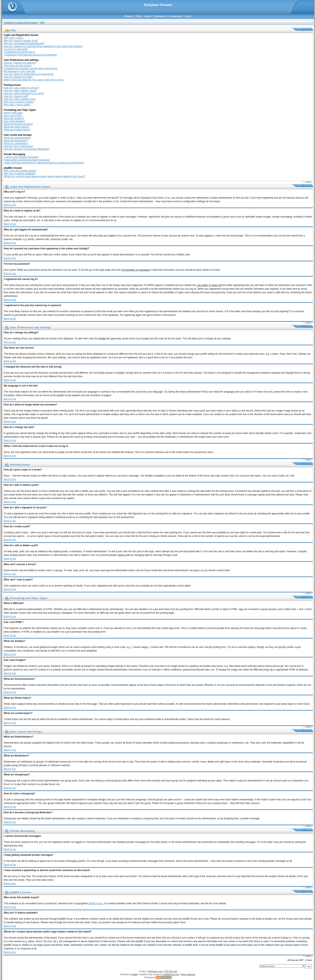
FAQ (139, 16)
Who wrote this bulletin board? (20, 171)
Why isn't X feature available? (20, 174)
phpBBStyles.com (171, 974)
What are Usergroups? (16, 143)
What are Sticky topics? (16, 127)
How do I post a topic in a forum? (21, 88)
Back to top (10, 205)
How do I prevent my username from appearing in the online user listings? (43, 46)
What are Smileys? (14, 118)
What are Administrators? (17, 138)
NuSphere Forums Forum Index (21, 23)
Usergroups (176, 16)
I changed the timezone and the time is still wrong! (31, 68)
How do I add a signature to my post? (24, 93)
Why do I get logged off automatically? (24, 44)
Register (129, 16)
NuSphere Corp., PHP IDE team (163, 971)
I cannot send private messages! (21, 157)
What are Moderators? (16, 141)
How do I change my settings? (20, 63)
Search (148, 16)
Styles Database (188, 974)
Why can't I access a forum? (19, 102)
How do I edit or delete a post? (20, 91)
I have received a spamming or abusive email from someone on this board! (44, 163)
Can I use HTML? (13, 116)
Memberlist (160, 16)
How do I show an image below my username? (29, 74)
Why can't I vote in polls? (17, 105)
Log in (188, 16)
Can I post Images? (14, 121)
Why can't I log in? (14, 38)
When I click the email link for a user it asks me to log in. (34, 80)
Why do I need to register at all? (21, 41)
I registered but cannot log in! (19, 52)
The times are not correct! (18, 66)
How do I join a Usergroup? (18, 146)
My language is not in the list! (19, 71)
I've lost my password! (16, 49)
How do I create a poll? (16, 96)
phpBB (134, 974)
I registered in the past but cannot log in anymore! (30, 55)
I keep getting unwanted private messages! (27, 160)
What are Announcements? (18, 124)
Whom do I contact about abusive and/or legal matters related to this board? (45, 176)
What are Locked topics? (17, 130)
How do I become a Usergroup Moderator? (27, 149)
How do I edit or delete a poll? (20, 99)
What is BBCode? (13, 113)
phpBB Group (96, 903)
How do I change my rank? (18, 77)
